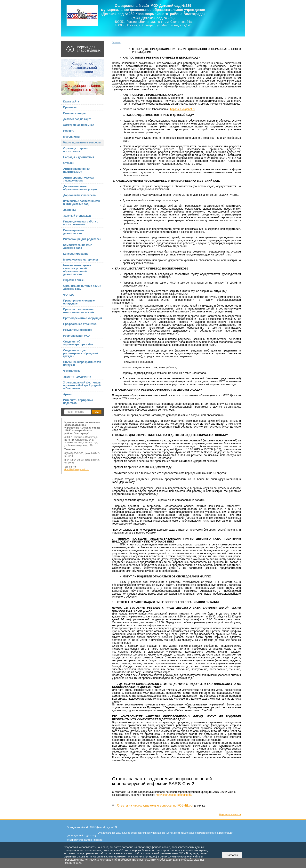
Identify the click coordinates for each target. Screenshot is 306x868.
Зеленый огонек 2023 (77, 216)
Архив (67, 394)
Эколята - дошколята (77, 377)
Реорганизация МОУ (77, 336)
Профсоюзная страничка (80, 324)
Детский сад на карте (77, 119)
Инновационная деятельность (74, 232)
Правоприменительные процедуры (79, 302)
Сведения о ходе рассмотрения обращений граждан (81, 353)
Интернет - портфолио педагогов (78, 402)
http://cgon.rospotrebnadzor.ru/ (174, 795)
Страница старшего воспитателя (76, 150)
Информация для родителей (82, 239)
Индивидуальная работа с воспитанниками (81, 223)
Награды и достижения (79, 157)
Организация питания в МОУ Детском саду (82, 287)
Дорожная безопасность (79, 195)
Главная (116, 42)
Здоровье (70, 210)
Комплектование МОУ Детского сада (78, 246)
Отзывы (69, 163)
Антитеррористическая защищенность (79, 179)
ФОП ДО (69, 295)
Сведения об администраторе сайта (78, 343)
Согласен (232, 855)
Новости (69, 131)
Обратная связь (74, 280)
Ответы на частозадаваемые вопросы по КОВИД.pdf (155, 805)
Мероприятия (72, 137)
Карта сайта (71, 102)
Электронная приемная (79, 125)
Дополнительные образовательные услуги (80, 188)
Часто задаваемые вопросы (82, 143)
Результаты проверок (78, 330)
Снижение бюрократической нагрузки (82, 364)
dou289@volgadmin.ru (77, 470)
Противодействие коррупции (83, 318)
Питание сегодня (74, 113)
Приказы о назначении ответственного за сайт (79, 311)
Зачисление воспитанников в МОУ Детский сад (82, 203)
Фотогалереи (72, 371)
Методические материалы (81, 260)
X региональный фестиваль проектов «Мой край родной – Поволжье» (82, 386)
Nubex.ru (97, 840)
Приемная (70, 107)
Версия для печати (230, 815)
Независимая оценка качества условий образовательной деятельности (77, 270)
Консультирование (76, 254)
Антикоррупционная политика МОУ (77, 170)
